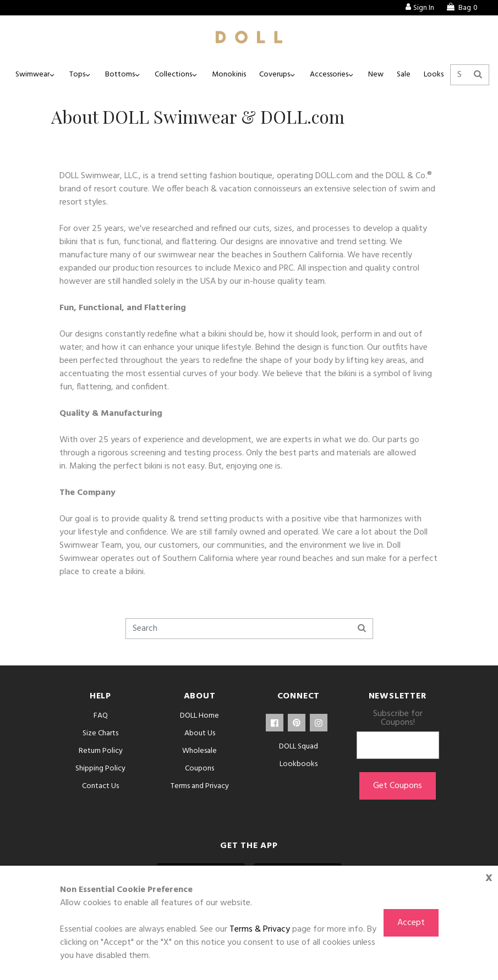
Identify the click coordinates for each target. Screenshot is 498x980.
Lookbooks (299, 764)
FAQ (101, 716)
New (376, 75)
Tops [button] (77, 75)
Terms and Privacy (200, 786)
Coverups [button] (275, 75)
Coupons (199, 769)
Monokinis (229, 75)
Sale (404, 75)
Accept (411, 923)
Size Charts (100, 733)
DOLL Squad (299, 747)
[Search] (470, 75)
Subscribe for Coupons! (398, 718)
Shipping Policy (100, 769)
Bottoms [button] (120, 75)
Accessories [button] (329, 75)
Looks (434, 75)
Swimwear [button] (32, 75)
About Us (200, 733)
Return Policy (101, 751)
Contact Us (100, 786)
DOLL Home (199, 716)
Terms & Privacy (260, 929)
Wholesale (199, 751)
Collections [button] (173, 75)
